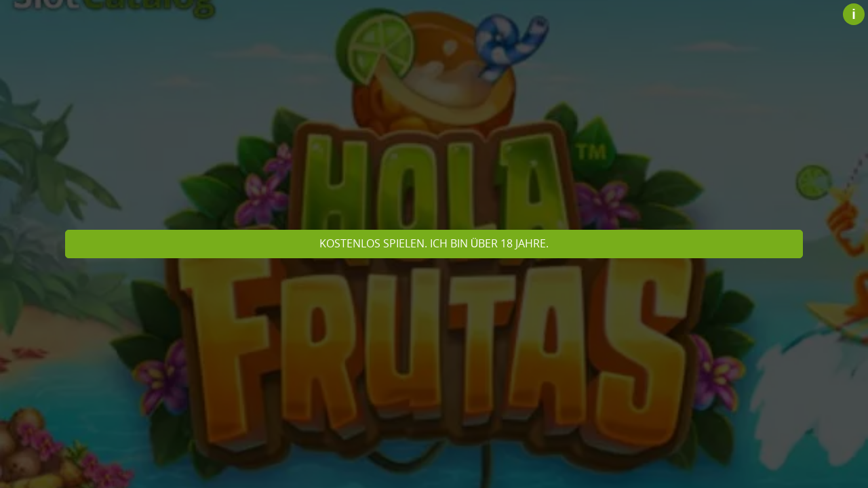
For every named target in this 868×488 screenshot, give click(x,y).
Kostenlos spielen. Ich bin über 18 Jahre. (434, 243)
